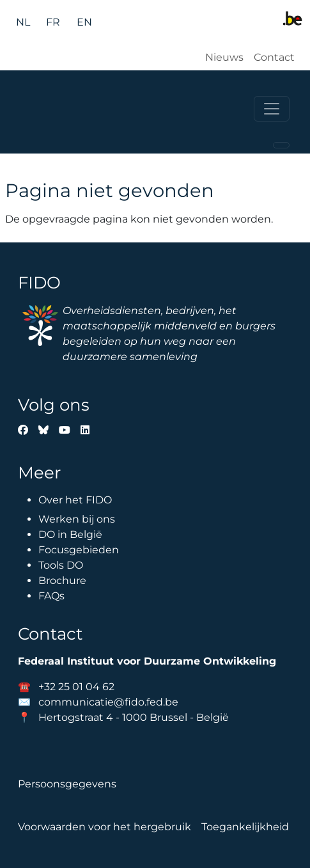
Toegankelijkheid (245, 827)
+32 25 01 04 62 (76, 687)
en (84, 22)
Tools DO (61, 565)
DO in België (70, 534)
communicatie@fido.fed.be (108, 702)
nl (23, 22)
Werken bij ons (77, 519)
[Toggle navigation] (272, 109)
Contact (274, 57)
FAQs (51, 596)
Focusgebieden (79, 550)
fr (53, 22)
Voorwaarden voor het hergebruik (105, 827)
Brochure (62, 580)
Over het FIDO (75, 500)
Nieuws (224, 57)
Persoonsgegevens (67, 784)
